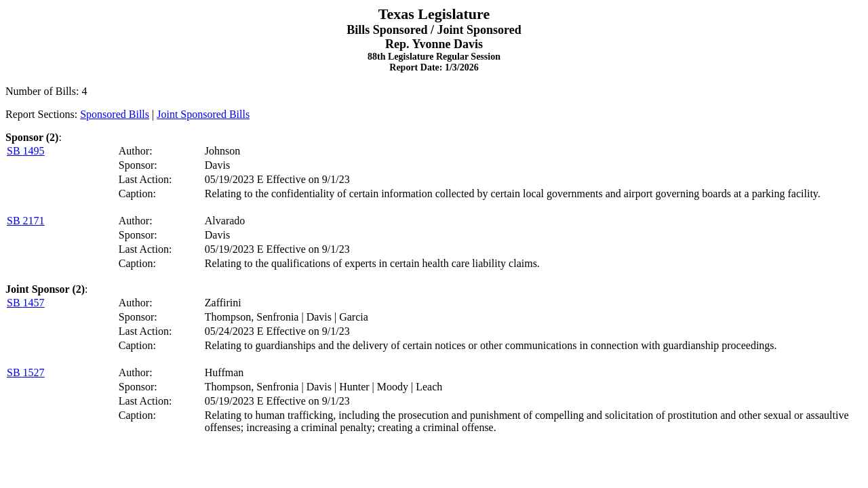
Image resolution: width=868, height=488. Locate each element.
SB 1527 (26, 372)
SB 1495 (26, 151)
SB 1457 (26, 303)
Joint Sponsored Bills (203, 114)
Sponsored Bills (115, 114)
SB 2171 (26, 221)
